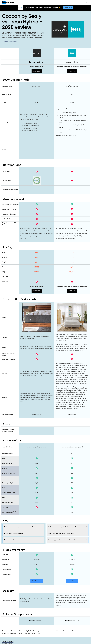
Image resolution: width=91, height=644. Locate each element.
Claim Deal (68, 8)
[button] (87, 2)
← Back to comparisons (10, 41)
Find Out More (37, 581)
